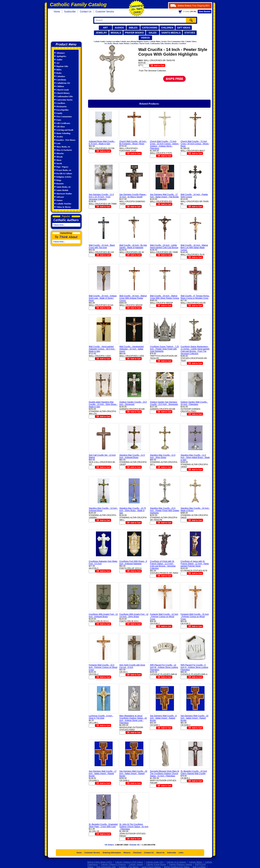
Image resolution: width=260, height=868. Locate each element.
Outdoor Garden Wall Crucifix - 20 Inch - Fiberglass (194, 403)
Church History (63, 93)
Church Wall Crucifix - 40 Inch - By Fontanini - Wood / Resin (133, 143)
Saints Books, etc (63, 187)
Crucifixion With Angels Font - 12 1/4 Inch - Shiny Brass (134, 615)
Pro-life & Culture (64, 174)
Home (57, 12)
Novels (59, 163)
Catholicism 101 (63, 83)
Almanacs (61, 53)
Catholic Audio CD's (155, 862)
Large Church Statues (151, 867)
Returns (127, 853)
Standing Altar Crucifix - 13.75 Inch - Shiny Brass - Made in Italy (133, 511)
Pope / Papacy (62, 167)
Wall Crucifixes (199, 867)
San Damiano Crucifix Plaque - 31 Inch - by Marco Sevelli (133, 196)
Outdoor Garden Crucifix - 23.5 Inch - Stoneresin (133, 403)
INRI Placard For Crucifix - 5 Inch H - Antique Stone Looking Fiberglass (194, 667)
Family (59, 113)
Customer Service (105, 12)
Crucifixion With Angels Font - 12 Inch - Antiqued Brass (103, 615)
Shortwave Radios (64, 194)
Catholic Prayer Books (156, 864)
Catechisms (150, 28)
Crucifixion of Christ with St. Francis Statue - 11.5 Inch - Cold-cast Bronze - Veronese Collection (163, 565)
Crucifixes (61, 103)
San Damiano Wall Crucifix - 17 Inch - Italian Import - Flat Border (164, 196)
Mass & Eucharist (64, 150)
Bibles (133, 28)
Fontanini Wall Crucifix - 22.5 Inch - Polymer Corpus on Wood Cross (103, 667)
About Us (160, 853)
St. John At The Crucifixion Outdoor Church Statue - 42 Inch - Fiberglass (134, 827)
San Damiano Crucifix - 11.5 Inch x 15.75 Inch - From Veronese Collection (101, 197)
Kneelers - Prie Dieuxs (66, 140)
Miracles (60, 153)
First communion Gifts (106, 867)
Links (181, 853)
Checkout (137, 853)
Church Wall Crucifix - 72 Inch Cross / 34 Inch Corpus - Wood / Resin (195, 144)
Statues (190, 33)
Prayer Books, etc (64, 170)
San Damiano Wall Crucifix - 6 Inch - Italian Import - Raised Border (163, 718)
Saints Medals (171, 33)
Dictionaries (61, 107)
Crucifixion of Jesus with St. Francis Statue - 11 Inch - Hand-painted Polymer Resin (195, 564)
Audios (119, 28)
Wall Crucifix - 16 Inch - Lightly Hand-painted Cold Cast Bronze (164, 246)
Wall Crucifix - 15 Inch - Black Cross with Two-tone (102, 246)
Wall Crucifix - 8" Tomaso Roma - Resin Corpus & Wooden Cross (195, 297)
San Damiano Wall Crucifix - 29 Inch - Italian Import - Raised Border (133, 774)
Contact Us (86, 12)
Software (60, 197)
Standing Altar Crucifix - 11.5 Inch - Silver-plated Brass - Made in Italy (195, 457)
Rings (59, 180)
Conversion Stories (64, 100)
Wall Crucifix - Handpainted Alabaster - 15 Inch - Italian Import (131, 349)
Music (59, 160)
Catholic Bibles (195, 862)
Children (167, 28)
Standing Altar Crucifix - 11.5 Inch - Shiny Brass (163, 456)
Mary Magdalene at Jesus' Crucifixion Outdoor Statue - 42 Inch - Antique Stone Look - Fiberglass (133, 719)
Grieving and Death (65, 130)
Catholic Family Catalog (68, 28)
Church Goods (63, 90)
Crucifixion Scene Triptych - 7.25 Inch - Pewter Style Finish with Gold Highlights (164, 349)
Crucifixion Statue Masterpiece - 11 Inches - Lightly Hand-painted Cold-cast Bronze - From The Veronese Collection (195, 350)
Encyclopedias (62, 110)
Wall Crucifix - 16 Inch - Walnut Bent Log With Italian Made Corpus (194, 248)
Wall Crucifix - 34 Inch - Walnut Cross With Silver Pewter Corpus (165, 297)
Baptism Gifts (62, 66)
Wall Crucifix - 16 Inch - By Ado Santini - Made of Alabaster (133, 246)
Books (59, 73)
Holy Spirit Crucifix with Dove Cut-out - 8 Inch (132, 666)
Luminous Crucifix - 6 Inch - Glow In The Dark (101, 717)
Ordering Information (112, 853)
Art (105, 28)
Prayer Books (134, 33)
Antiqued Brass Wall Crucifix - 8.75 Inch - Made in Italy (102, 143)
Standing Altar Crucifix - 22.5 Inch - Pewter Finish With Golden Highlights (165, 511)
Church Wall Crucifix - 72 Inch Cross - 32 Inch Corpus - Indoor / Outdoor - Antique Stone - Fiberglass (165, 145)
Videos (145, 38)
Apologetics (61, 56)
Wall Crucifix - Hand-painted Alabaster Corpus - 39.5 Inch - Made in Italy (102, 349)
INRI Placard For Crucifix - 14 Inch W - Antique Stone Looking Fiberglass (164, 667)
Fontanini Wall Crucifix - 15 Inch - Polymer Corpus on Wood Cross (195, 617)
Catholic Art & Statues (176, 862)
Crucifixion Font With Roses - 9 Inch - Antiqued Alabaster (133, 562)
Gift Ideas (184, 28)
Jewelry (101, 33)
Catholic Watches (64, 204)
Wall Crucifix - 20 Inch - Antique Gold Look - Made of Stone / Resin (103, 298)
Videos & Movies (64, 207)
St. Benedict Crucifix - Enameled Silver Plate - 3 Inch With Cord (103, 825)
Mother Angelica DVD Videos (177, 867)
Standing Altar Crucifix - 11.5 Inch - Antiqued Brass (132, 456)
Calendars (61, 76)
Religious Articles (64, 177)
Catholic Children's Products (113, 864)
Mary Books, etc (63, 147)
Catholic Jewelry (136, 864)
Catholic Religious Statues (180, 864)
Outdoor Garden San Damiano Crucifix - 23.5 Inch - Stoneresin (164, 403)
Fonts (59, 120)
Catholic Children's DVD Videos (129, 862)
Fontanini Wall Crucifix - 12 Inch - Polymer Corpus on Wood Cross (164, 617)
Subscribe (172, 853)
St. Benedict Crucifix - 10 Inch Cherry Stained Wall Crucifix (194, 772)
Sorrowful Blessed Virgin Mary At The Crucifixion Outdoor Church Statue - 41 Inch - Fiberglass (165, 774)
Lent (58, 143)
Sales (153, 33)
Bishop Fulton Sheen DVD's (100, 862)
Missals (116, 33)
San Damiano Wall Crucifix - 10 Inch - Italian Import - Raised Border (194, 718)
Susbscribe (70, 12)
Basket (205, 12)
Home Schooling (63, 133)
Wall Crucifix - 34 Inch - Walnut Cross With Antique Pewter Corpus (133, 298)
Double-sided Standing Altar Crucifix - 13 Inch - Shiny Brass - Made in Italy (103, 404)
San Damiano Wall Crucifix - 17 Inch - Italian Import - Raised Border (103, 774)
